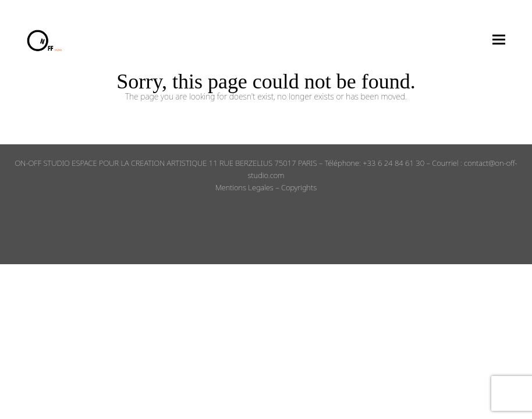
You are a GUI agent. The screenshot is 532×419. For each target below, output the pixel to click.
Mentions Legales (244, 187)
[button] (499, 39)
